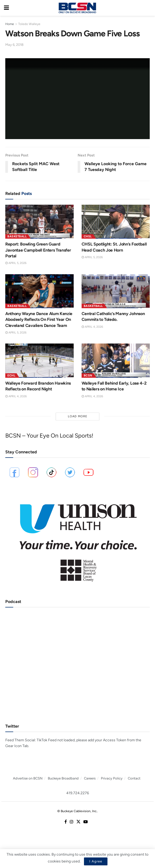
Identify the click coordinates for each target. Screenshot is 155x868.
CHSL (88, 236)
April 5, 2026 (16, 263)
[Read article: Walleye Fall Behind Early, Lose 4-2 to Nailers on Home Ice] (116, 361)
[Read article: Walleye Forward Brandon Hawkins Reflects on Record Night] (39, 361)
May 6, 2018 (14, 45)
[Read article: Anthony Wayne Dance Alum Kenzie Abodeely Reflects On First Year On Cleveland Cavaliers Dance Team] (39, 291)
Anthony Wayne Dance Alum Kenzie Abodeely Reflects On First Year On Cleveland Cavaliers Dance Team (39, 320)
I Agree (96, 861)
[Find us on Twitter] (78, 822)
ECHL (11, 376)
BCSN (88, 376)
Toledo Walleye (29, 24)
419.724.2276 (78, 793)
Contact (134, 778)
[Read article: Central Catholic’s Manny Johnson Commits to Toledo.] (116, 291)
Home (10, 24)
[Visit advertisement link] (77, 539)
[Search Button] (148, 8)
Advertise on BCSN (28, 778)
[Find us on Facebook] (66, 822)
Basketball (17, 236)
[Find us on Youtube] (86, 822)
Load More (78, 416)
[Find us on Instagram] (72, 822)
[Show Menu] (6, 8)
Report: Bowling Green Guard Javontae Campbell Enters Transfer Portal (38, 250)
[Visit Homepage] (77, 8)
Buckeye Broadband (63, 778)
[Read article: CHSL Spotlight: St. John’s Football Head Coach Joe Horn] (116, 222)
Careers (90, 778)
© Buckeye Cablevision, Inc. (77, 811)
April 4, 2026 (92, 327)
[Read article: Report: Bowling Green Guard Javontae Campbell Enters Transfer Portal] (39, 222)
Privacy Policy (112, 778)
